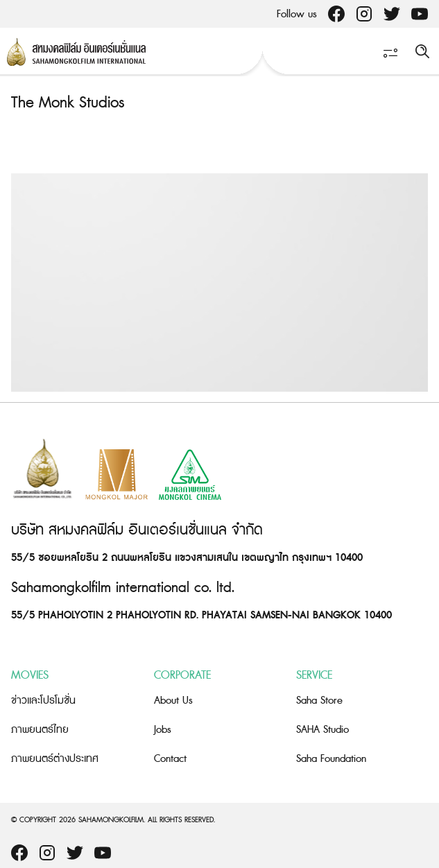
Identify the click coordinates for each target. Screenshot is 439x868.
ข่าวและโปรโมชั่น (43, 701)
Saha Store (319, 701)
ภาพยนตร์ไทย (40, 730)
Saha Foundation (331, 759)
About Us (173, 701)
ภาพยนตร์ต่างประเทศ (55, 759)
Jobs (163, 730)
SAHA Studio (322, 730)
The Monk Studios (68, 103)
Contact (170, 759)
